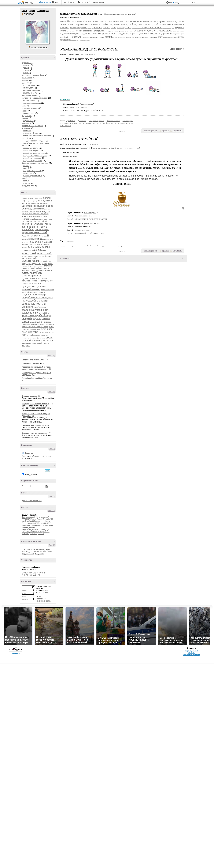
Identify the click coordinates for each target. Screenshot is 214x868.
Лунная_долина (28, 527)
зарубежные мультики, (32, 171)
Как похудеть (128, 121)
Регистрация (46, 2)
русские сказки (47, 290)
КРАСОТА (78, 123)
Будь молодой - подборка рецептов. (90, 233)
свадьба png (37, 319)
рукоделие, (26, 128)
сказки (39, 322)
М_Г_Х (46, 530)
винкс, (26, 166)
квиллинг (25, 239)
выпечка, (27, 65)
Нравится (166, 130)
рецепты (49, 281)
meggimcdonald (28, 554)
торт (35, 332)
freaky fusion (38, 198)
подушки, (27, 183)
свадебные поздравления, (34, 153)
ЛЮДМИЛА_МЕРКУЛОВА (32, 530)
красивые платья (28, 245)
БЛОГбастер (39, 523)
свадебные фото (31, 313)
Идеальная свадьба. (31, 363)
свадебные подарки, (32, 151)
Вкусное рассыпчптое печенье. (36, 404)
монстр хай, (28, 173)
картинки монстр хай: (36, 236)
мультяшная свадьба (168, 28)
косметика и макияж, (30, 108)
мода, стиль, (27, 116)
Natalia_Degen (44, 549)
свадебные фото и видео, (34, 141)
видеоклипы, (28, 121)
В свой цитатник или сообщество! (124, 148)
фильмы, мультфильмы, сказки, (35, 163)
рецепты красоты (31, 283)
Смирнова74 (44, 532)
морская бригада (45, 256)
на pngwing (45, 261)
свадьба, (25, 138)
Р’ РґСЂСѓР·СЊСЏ (40, 48)
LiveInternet (26, 3)
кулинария (26, 250)
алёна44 (30, 521)
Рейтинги (70, 2)
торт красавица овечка (46, 332)
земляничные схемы (40, 217)
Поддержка (168, 3)
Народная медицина (96, 121)
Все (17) (51, 511)
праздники (109, 31)
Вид (172, 3)
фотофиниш (41, 338)
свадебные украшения (35, 310)
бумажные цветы (106, 21)
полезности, (27, 123)
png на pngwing (32, 201)
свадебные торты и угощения (134, 34)
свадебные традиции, (32, 158)
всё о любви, (27, 78)
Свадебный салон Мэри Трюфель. (37, 378)
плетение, (27, 131)
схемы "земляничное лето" (31, 329)
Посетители (41, 599)
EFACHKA (26, 519)
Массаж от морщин (83, 230)
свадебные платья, (31, 148)
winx (40, 201)
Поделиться (177, 130)
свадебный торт (42, 315)
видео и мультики (40, 203)
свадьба (27, 318)
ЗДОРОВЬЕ (71, 121)
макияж (36, 250)
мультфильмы (31, 261)
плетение (48, 266)
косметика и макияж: (41, 242)
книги (24, 106)
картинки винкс (43, 224)
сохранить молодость (38, 325)
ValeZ (24, 521)
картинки (27, 224)
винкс (25, 206)
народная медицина (38, 264)
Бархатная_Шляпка (42, 521)
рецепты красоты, (31, 93)
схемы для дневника (148, 37)
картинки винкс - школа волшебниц (93, 24)
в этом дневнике (30, 474)
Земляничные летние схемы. (35, 433)
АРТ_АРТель (27, 575)
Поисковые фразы (43, 601)
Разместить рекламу (192, 859)
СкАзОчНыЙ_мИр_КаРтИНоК (34, 573)
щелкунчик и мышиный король (35, 343)
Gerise (35, 549)
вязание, (25, 80)
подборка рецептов (42, 268)
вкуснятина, (27, 63)
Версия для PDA (192, 855)
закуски (46, 211)
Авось (83, 2)
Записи (24, 11)
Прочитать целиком (100, 148)
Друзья (32, 11)
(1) (39, 396)
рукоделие (29, 286)
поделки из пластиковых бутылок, (37, 136)
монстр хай (29, 253)
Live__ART (37, 575)
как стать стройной (40, 221)
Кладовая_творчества (31, 525)
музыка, (25, 118)
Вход (56, 2)
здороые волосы (30, 85)
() (156, 130)
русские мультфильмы (34, 288)
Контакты (192, 857)
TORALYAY (23, 14)
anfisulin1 (49, 551)
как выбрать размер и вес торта (41, 219)
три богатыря (35, 335)
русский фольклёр (30, 292)
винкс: (33, 206)
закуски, (27, 70)
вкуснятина (43, 206)
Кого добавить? (43, 517)
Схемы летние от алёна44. (33, 425)
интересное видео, (29, 95)
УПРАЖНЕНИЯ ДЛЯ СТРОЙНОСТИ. (91, 219)
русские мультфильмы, (33, 176)
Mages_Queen (36, 519)
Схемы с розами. (29, 396)
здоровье (27, 216)
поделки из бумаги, (31, 133)
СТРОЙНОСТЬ (65, 123)
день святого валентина (32, 501)
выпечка (40, 209)
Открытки (29, 453)
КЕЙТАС (48, 523)
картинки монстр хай (35, 232)
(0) (47, 360)
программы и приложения (32, 126)
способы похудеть (100, 246)
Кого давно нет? (28, 517)
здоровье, (26, 83)
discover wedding (27, 198)
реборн (35, 281)
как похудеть (27, 221)
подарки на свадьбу (29, 268)
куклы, (24, 111)
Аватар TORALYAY (37, 32)
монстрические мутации (30, 256)
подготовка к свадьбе (31, 270)
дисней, (26, 168)
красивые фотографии (42, 245)
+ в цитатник (90, 54)
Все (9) (52, 545)
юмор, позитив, (28, 186)
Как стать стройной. (80, 107)
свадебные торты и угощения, (36, 156)
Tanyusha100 (48, 519)
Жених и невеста (94, 21)
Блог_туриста (27, 523)
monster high (65, 21)
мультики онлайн (29, 258)
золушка (25, 219)
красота (24, 247)
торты (25, 335)
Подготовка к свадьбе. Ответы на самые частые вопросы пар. (37, 368)
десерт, (26, 68)
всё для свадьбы (143, 21)
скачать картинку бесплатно (130, 37)
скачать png (116, 37)
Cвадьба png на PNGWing (33, 360)
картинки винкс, (30, 101)
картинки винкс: (42, 230)
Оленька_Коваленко (30, 532)
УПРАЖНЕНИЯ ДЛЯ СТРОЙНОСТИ (99, 123)
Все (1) (52, 449)
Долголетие (82, 121)
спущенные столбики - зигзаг (38, 327)
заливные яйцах (27, 214)
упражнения (32, 338)
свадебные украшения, (33, 161)
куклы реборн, (29, 113)
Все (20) (51, 356)
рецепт (42, 281)
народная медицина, (32, 90)
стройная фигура (114, 246)
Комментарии (43, 11)
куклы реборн (42, 247)
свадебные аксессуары (34, 295)
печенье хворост (38, 266)
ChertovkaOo (27, 549)
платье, (26, 181)
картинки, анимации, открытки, (34, 98)
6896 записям (107, 14)
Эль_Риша (39, 554)
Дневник (177, 49)
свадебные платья (33, 297)
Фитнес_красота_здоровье (33, 534)
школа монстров (44, 341)
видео (30, 203)
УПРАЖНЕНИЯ (122, 123)
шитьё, (25, 178)
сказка (32, 322)
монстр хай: (45, 253)
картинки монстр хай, (32, 103)
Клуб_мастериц (47, 525)
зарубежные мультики (41, 214)
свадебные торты (37, 301)
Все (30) (51, 392)
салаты (42, 292)
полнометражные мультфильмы (31, 277)
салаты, (26, 73)
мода (44, 250)
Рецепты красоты (113, 121)
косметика (35, 239)
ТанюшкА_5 (85, 148)
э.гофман (26, 346)
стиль (51, 327)
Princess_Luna (28, 551)
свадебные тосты (40, 307)
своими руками (97, 37)
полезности (36, 273)
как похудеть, (29, 88)
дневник (39, 212)
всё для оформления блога (33, 75)
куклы (31, 247)
